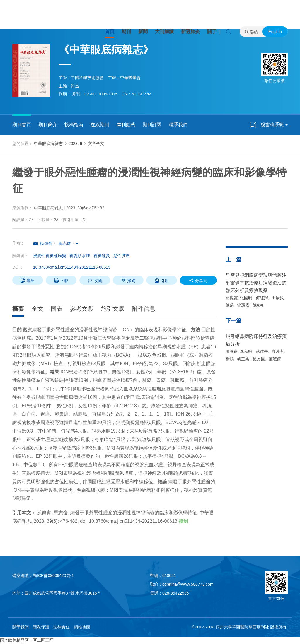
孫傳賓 (46, 243)
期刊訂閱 (152, 125)
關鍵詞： (21, 256)
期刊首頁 (22, 125)
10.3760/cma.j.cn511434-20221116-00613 (72, 267)
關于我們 (21, 627)
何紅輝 (261, 298)
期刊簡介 (48, 125)
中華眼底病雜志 (48, 144)
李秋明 (246, 351)
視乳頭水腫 (80, 256)
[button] (77, 243)
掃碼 (128, 280)
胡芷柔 (243, 359)
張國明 (246, 298)
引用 (162, 280)
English (275, 32)
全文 (37, 309)
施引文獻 (112, 309)
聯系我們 (178, 125)
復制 (183, 521)
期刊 (126, 31)
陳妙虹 (258, 305)
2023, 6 (75, 144)
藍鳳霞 (232, 298)
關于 (212, 31)
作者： (18, 243)
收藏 (95, 280)
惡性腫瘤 (122, 256)
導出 (28, 280)
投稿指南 (74, 125)
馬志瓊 (65, 243)
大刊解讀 (164, 31)
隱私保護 (41, 627)
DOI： (18, 267)
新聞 (143, 31)
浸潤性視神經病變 (50, 256)
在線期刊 (100, 125)
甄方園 (258, 359)
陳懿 (230, 305)
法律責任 (62, 627)
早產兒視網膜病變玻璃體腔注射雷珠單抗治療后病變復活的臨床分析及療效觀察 (256, 283)
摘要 (18, 309)
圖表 (57, 309)
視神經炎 (102, 256)
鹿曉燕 (277, 351)
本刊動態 (126, 125)
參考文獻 (82, 309)
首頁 (110, 31)
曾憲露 (243, 305)
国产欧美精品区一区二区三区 (27, 640)
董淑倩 (274, 359)
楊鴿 (230, 359)
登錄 (254, 32)
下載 (61, 280)
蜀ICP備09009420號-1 (53, 575)
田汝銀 (277, 298)
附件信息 (144, 309)
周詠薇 (232, 351)
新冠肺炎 (190, 31)
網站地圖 (82, 627)
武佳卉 (261, 351)
